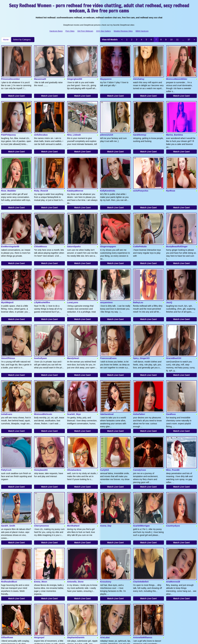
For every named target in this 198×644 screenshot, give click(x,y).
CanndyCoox (140, 425)
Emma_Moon (41, 526)
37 (189, 40)
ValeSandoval (107, 375)
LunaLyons (73, 275)
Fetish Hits (110, 640)
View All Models (110, 40)
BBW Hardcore (142, 31)
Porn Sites (70, 31)
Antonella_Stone (75, 526)
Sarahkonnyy (140, 124)
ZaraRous (171, 375)
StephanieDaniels (76, 576)
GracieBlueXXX (174, 325)
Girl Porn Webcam (85, 31)
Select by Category (23, 40)
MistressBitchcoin (43, 375)
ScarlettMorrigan (141, 476)
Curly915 (105, 425)
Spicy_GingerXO (141, 325)
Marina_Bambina (174, 124)
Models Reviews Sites (123, 31)
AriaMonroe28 (173, 526)
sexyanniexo (106, 275)
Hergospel (39, 576)
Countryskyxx (173, 476)
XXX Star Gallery (103, 31)
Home (6, 40)
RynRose (171, 174)
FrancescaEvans (108, 325)
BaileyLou (138, 275)
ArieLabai (105, 576)
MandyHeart (73, 325)
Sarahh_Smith (8, 476)
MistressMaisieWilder (177, 73)
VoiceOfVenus (8, 325)
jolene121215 (107, 124)
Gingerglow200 (75, 73)
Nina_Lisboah (74, 124)
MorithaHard (73, 476)
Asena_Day (106, 476)
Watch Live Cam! (17, 90)
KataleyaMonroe (75, 174)
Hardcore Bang (56, 31)
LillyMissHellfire (42, 275)
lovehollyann (40, 325)
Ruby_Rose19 (41, 174)
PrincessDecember (11, 73)
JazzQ (169, 275)
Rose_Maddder (9, 174)
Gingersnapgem (108, 224)
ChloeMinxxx (40, 224)
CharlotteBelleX (141, 526)
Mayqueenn (106, 73)
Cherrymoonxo (42, 476)
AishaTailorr (139, 375)
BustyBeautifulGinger (177, 224)
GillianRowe (7, 576)
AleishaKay (139, 73)
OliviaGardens (74, 425)
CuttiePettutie (140, 224)
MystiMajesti (7, 275)
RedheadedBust (9, 526)
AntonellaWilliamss (143, 576)
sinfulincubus (41, 124)
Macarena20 (40, 73)
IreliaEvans (7, 375)
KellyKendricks (108, 174)
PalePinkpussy (9, 124)
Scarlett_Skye (74, 375)
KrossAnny (106, 526)
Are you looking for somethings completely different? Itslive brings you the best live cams (99, 615)
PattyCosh (6, 425)
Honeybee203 (41, 425)
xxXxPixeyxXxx (141, 174)
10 (171, 40)
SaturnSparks (74, 224)
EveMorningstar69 (10, 224)
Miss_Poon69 (173, 425)
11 (177, 40)
